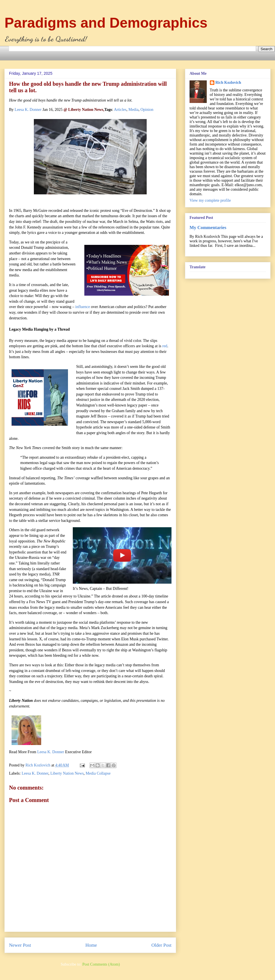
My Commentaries (208, 228)
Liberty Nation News (67, 773)
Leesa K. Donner (28, 110)
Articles (120, 110)
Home (91, 945)
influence (83, 307)
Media (133, 110)
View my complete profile (210, 200)
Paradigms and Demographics (106, 23)
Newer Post (20, 945)
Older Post (161, 945)
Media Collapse (98, 773)
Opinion (147, 110)
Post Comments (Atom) (101, 964)
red (165, 346)
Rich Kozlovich (228, 83)
